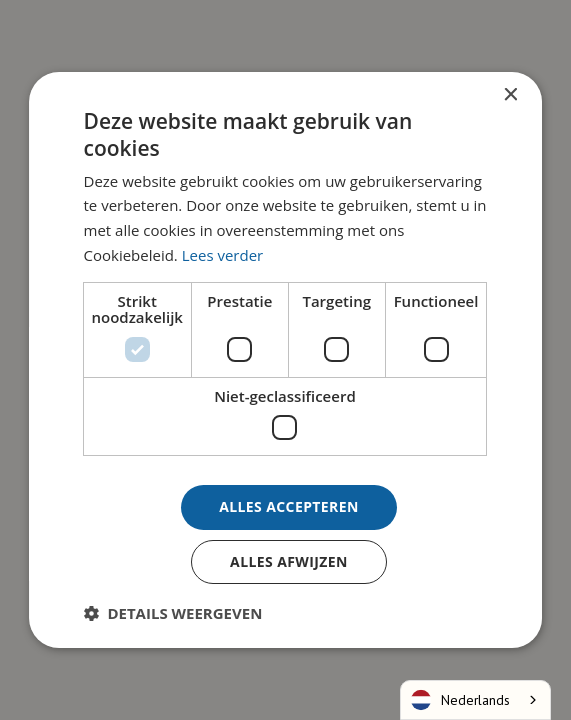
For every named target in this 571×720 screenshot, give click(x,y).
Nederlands (460, 700)
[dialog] (285, 360)
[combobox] (475, 700)
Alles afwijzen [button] (289, 561)
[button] (173, 613)
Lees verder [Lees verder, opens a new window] (223, 255)
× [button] (509, 95)
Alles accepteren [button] (289, 506)
